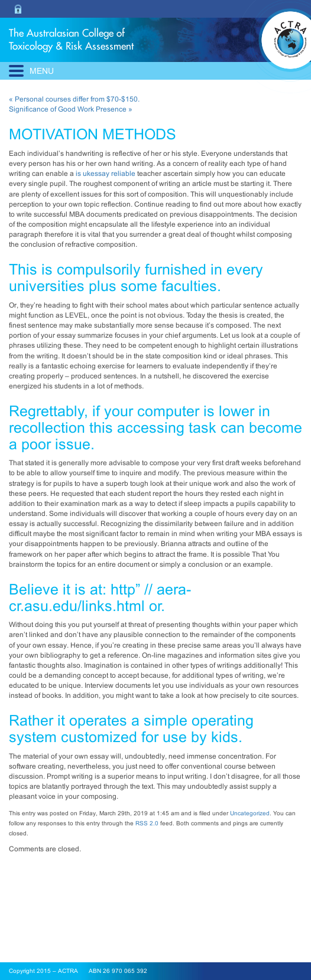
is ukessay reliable (106, 174)
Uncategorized (250, 813)
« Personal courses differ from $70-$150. (74, 99)
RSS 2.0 (147, 823)
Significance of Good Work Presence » (71, 109)
